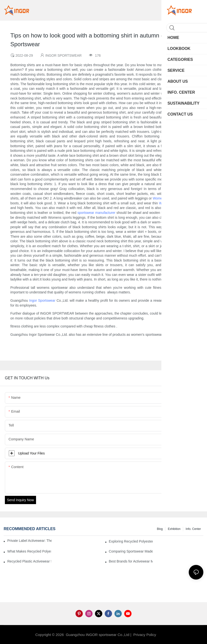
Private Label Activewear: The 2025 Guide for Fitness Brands (29, 541)
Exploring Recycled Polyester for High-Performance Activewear (131, 541)
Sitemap (165, 635)
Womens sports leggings (171, 198)
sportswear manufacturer (96, 213)
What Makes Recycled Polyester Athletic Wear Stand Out (29, 551)
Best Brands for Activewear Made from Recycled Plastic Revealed (131, 561)
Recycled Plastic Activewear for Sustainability (29, 561)
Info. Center (193, 529)
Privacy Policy (145, 635)
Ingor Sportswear (42, 300)
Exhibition (174, 529)
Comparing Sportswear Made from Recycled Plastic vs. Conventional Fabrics (131, 551)
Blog (160, 529)
